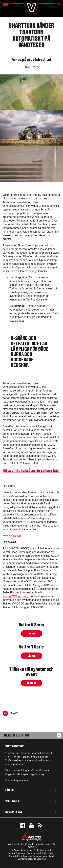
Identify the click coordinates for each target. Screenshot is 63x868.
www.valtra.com (12, 536)
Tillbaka (32, 683)
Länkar (32, 790)
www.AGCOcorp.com (15, 596)
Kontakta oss (32, 812)
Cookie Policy (48, 853)
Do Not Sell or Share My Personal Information (31, 856)
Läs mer (32, 634)
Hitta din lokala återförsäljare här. (32, 471)
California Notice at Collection (32, 859)
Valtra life (32, 801)
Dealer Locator (16, 735)
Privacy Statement (17, 853)
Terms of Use (33, 853)
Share (11, 713)
